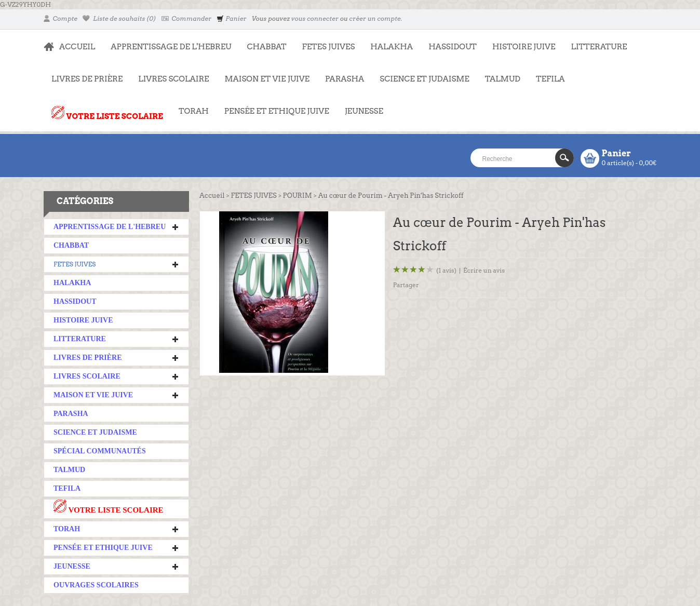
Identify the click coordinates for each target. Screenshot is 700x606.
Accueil (212, 196)
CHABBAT (266, 47)
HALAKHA (392, 47)
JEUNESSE (360, 106)
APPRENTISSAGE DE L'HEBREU (167, 42)
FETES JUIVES (325, 42)
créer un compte (375, 18)
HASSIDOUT (453, 47)
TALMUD (503, 79)
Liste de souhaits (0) (119, 18)
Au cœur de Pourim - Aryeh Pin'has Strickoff (391, 196)
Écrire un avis (484, 270)
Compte (60, 18)
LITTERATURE (595, 42)
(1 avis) (446, 270)
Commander (187, 18)
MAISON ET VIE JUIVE (263, 74)
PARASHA (345, 79)
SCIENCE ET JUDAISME (424, 79)
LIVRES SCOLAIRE (170, 74)
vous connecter (315, 18)
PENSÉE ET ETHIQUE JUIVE (273, 106)
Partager (406, 285)
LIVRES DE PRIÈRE (83, 74)
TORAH (190, 106)
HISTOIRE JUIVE (524, 47)
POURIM (298, 196)
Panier (231, 18)
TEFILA (550, 79)
